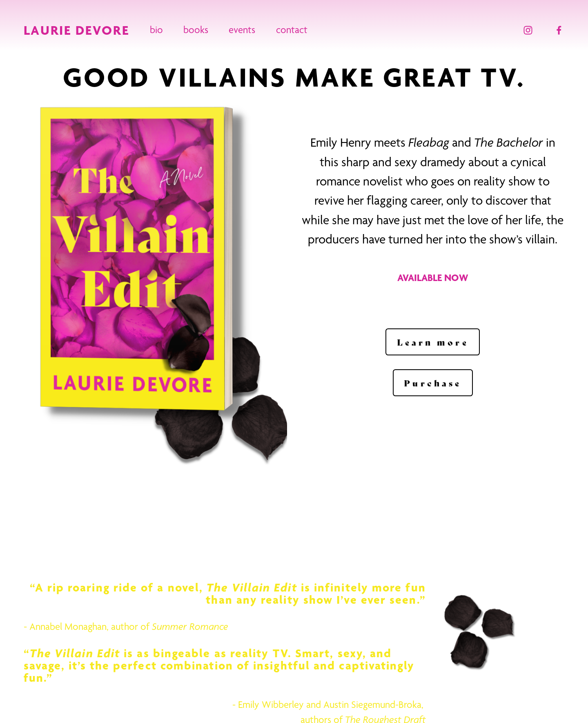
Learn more (433, 342)
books (196, 30)
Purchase (433, 383)
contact (292, 30)
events (242, 30)
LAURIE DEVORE (77, 30)
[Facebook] (559, 30)
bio (156, 30)
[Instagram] (528, 30)
